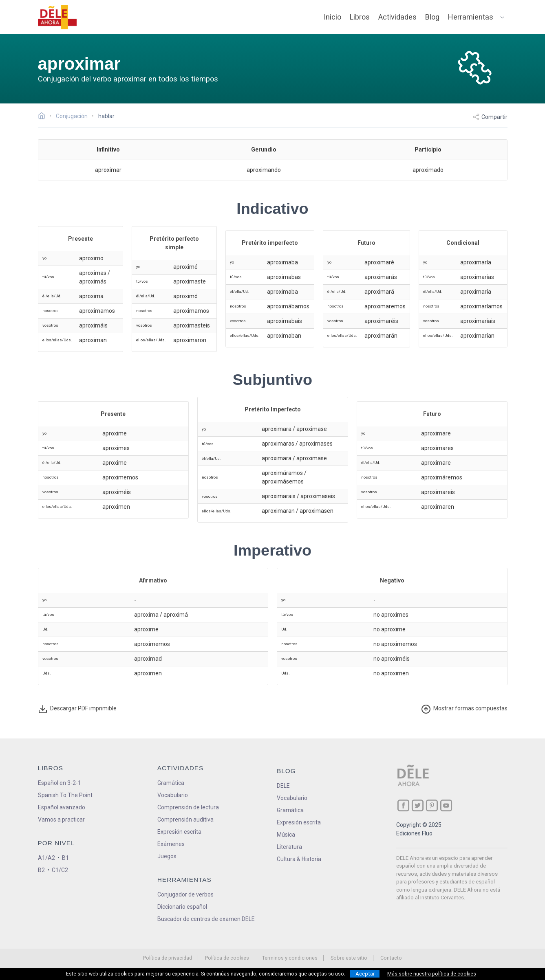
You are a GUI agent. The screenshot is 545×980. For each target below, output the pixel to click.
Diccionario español (182, 907)
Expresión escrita (179, 832)
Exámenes (171, 844)
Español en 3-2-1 (60, 783)
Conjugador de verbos (185, 894)
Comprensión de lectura (188, 807)
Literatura (289, 847)
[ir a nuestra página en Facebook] (403, 805)
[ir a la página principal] (57, 17)
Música (286, 835)
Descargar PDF (77, 709)
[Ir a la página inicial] (44, 117)
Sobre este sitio (349, 958)
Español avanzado (62, 807)
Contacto (391, 958)
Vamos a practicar (61, 820)
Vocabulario (173, 795)
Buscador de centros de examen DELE (206, 919)
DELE (283, 786)
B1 (65, 858)
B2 (41, 870)
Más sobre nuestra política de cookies (432, 974)
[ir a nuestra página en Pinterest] (432, 805)
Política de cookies (227, 958)
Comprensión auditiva (185, 820)
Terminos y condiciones (290, 958)
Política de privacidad (168, 958)
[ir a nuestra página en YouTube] (446, 805)
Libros (360, 17)
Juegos (167, 856)
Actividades (397, 17)
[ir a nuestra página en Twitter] (418, 805)
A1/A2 (46, 858)
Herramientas (471, 17)
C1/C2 (60, 870)
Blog (432, 17)
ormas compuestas (464, 709)
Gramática (171, 783)
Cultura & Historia (299, 859)
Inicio (332, 17)
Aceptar (365, 974)
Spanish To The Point (65, 795)
